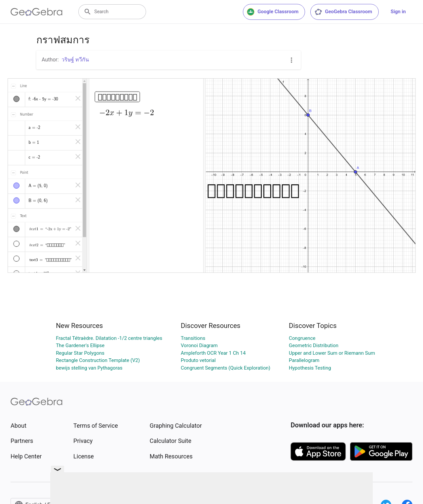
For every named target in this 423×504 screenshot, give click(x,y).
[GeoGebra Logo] (37, 12)
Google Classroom (273, 12)
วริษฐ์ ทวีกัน (75, 60)
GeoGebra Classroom (343, 12)
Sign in (398, 12)
